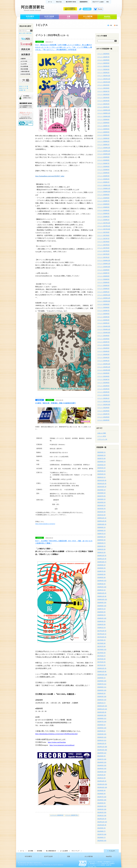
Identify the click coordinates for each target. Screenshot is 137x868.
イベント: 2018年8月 (103, 198)
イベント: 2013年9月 (103, 373)
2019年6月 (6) (101, 574)
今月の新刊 (30, 17)
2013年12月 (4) (102, 781)
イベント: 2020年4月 (103, 135)
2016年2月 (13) (102, 700)
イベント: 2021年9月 (103, 85)
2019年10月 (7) (102, 562)
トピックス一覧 (110, 25)
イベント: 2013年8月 (103, 376)
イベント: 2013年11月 (104, 367)
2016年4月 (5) (101, 693)
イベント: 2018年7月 (103, 201)
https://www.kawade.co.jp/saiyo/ (45, 524)
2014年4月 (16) (102, 769)
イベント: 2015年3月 (103, 317)
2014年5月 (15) (102, 765)
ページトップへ (101, 851)
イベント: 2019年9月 (103, 157)
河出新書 (26, 54)
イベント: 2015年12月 (104, 295)
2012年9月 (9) (101, 828)
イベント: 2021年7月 (103, 91)
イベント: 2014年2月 (103, 358)
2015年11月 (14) (102, 709)
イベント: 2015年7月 (103, 311)
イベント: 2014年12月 (104, 326)
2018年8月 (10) (102, 606)
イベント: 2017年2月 (103, 254)
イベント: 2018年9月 (103, 195)
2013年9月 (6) (101, 791)
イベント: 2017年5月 (103, 245)
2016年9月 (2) (101, 678)
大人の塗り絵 (88, 17)
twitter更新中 (86, 9)
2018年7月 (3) (101, 609)
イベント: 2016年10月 (104, 267)
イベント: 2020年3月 (103, 138)
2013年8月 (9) (101, 794)
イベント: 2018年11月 (104, 188)
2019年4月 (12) (102, 581)
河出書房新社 (32, 8)
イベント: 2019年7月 (103, 163)
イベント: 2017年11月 (104, 226)
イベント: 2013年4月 (103, 389)
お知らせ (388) (102, 433)
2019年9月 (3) (101, 565)
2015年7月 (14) (102, 722)
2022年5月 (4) (101, 465)
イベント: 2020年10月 (104, 116)
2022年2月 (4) (101, 474)
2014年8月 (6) (101, 756)
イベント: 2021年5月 (103, 95)
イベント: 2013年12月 (104, 364)
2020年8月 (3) (101, 531)
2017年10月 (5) (102, 637)
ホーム (50, 2)
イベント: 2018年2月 (103, 217)
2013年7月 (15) (102, 797)
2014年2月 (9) (101, 775)
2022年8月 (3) (101, 455)
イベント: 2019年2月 (103, 179)
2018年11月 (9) (102, 596)
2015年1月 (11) (102, 740)
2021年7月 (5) (101, 496)
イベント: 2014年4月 (103, 351)
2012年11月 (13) (102, 822)
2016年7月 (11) (102, 684)
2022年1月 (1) (101, 477)
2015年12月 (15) (102, 706)
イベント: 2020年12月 (104, 110)
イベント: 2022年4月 (103, 66)
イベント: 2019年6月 (103, 167)
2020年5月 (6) (101, 540)
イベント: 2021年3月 (103, 101)
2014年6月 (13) (102, 762)
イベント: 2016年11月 (104, 264)
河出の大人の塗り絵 (26, 44)
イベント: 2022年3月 (103, 69)
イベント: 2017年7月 (103, 239)
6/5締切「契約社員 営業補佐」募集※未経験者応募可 (56, 403)
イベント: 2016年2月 (103, 289)
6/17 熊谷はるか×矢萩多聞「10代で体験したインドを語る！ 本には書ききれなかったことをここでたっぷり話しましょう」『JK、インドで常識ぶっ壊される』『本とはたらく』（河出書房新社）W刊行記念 (64, 47)
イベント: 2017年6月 (103, 242)
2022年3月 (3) (101, 471)
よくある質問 (64, 851)
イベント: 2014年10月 (104, 333)
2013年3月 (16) (102, 809)
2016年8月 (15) (102, 681)
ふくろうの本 (26, 61)
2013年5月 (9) (101, 803)
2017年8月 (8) (101, 643)
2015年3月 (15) (102, 734)
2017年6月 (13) (102, 650)
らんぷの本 (26, 64)
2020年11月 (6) (102, 521)
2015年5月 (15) (102, 728)
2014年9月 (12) (102, 753)
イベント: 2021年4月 (103, 98)
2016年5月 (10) (102, 690)
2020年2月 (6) (101, 549)
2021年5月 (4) (101, 502)
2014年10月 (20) (102, 750)
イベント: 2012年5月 (103, 420)
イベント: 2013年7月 (103, 380)
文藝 (68, 17)
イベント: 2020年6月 (103, 129)
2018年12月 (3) (102, 593)
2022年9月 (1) (101, 452)
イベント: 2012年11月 (104, 401)
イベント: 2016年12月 (104, 261)
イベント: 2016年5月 (103, 279)
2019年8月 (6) (101, 568)
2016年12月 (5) (102, 668)
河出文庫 (26, 49)
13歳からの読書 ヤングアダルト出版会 (26, 123)
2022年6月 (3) (101, 462)
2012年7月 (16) (102, 834)
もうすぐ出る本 (49, 17)
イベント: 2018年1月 (103, 220)
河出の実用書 (26, 69)
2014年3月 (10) (102, 772)
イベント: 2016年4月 (103, 282)
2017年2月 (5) (101, 662)
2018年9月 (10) (102, 603)
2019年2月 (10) (102, 587)
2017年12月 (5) (102, 631)
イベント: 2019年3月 (103, 176)
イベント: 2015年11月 (104, 298)
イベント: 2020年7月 (103, 126)
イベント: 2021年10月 (104, 82)
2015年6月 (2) (101, 725)
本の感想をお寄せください (26, 97)
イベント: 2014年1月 (103, 361)
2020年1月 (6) (101, 552)
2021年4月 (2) (101, 505)
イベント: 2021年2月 (103, 104)
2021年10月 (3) (102, 487)
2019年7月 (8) (101, 571)
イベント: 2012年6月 (103, 417)
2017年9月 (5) (101, 640)
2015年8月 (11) (102, 718)
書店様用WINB (71, 2)
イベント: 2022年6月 (103, 60)
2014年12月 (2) (102, 744)
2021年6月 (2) (101, 499)
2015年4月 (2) (101, 731)
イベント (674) (102, 436)
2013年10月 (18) (102, 787)
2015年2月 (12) (102, 737)
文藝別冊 (26, 59)
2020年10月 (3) (102, 524)
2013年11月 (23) (102, 784)
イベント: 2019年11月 (104, 151)
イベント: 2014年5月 (103, 348)
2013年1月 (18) (102, 816)
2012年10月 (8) (102, 825)
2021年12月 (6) (102, 480)
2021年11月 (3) (102, 484)
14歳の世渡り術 (26, 71)
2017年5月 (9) (101, 653)
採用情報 (39, 851)
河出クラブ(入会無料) (98, 2)
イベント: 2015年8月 (103, 307)
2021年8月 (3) (101, 493)
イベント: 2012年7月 (103, 414)
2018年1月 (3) (101, 628)
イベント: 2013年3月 (103, 392)
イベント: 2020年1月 (103, 145)
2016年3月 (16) (102, 697)
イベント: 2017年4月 (103, 248)
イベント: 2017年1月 (103, 257)
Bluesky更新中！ (98, 9)
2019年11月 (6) (102, 559)
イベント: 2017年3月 (103, 251)
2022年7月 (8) (101, 459)
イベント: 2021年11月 (104, 79)
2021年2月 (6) (101, 512)
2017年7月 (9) (101, 646)
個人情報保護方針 (51, 851)
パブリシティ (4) (102, 439)
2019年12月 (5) (102, 556)
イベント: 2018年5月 (103, 207)
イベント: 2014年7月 (103, 342)
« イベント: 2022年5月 (57, 815)
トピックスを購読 (116, 25)
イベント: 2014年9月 (103, 336)
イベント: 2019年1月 (103, 182)
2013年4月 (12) (102, 806)
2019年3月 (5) (101, 584)
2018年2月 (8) (101, 625)
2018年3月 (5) (101, 621)
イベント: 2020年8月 (103, 123)
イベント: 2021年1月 (103, 107)
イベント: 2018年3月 (103, 214)
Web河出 (59, 2)
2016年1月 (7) (101, 703)
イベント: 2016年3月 (103, 286)
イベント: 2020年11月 (104, 113)
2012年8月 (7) (101, 831)
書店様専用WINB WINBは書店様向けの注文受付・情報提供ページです (26, 105)
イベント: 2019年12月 (104, 148)
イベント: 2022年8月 (103, 54)
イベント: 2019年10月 (104, 154)
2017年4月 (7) (101, 656)
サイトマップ (75, 851)
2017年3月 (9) (101, 659)
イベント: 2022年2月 (103, 73)
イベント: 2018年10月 (104, 192)
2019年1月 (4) (101, 590)
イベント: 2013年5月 (103, 386)
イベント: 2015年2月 (103, 320)
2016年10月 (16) (102, 675)
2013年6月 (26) (102, 800)
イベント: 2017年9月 (103, 232)
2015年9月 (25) (102, 715)
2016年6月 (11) (102, 687)
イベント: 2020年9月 (103, 120)
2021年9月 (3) (101, 490)
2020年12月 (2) (102, 518)
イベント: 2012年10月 (104, 405)
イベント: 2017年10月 (104, 229)
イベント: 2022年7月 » (72, 815)
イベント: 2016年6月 (103, 276)
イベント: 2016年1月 (103, 292)
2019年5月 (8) (101, 578)
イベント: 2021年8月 (103, 88)
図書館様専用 (84, 2)
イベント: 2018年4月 (103, 210)
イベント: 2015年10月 (104, 301)
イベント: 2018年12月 (104, 185)
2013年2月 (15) (102, 812)
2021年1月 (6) (101, 515)
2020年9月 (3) (101, 527)
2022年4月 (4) (101, 468)
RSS (108, 2)
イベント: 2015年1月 (103, 323)
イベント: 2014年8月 (103, 339)
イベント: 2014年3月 (103, 354)
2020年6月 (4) (101, 537)
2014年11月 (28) (102, 747)
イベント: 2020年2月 (103, 141)
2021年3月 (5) (101, 509)
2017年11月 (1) (102, 634)
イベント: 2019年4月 (103, 173)
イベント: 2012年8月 (103, 411)
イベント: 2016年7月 (103, 273)
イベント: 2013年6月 (103, 383)
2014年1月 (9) (101, 778)
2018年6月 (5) (101, 612)
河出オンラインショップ (26, 115)
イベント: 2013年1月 (103, 398)
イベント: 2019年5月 (103, 170)
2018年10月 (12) (102, 599)
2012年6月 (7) (101, 837)
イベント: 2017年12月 (104, 223)
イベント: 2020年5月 (103, 132)
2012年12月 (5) (102, 819)
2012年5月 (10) (102, 841)
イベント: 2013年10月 (104, 370)
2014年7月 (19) (102, 759)
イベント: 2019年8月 (103, 160)
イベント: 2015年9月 (103, 304)
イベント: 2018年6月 (103, 204)
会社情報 (30, 851)
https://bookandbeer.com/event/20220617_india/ (50, 176)
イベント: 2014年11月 (104, 329)
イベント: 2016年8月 (103, 270)
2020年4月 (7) (101, 543)
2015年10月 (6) (102, 712)
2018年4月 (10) (102, 618)
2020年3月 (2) (101, 546)
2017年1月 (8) (101, 665)
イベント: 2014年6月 (103, 345)
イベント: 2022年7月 (103, 57)
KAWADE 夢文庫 (26, 74)
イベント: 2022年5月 (103, 63)
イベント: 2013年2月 (103, 395)
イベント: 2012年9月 (103, 408)
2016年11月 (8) (102, 671)
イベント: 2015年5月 (103, 314)
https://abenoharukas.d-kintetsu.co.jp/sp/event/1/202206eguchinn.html (56, 734)
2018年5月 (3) (101, 615)
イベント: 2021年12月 (104, 76)
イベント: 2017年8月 (103, 235)
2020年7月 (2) (101, 534)
